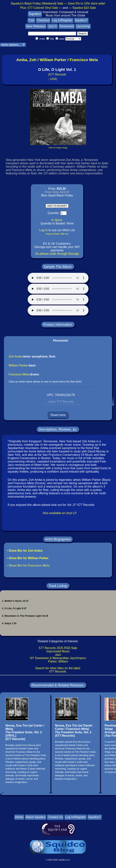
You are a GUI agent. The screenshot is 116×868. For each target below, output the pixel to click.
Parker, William (58, 661)
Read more (58, 415)
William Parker (18, 365)
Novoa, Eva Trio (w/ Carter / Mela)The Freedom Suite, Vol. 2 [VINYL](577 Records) (25, 732)
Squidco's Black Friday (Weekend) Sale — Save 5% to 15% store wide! (58, 3)
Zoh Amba (15, 356)
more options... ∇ (13, 45)
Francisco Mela (19, 374)
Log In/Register (62, 20)
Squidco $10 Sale (84, 8)
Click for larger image (58, 148)
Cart (31, 20)
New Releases (36, 26)
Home (19, 817)
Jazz (58, 655)
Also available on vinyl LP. (60, 513)
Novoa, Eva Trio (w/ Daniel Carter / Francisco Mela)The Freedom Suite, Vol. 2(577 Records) (74, 731)
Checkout (43, 20)
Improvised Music (58, 651)
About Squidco (36, 817)
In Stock (57, 220)
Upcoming (83, 26)
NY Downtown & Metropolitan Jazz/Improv (58, 658)
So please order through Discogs (57, 254)
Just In (52, 26)
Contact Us (55, 817)
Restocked (67, 26)
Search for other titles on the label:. (58, 670)
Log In (43, 230)
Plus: (39, 8)
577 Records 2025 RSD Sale (58, 648)
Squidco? (81, 20)
